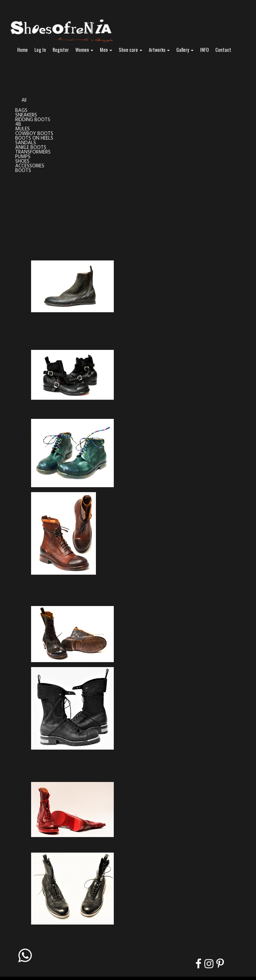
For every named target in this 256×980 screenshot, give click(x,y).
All (24, 101)
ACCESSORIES (30, 166)
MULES (22, 129)
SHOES (22, 162)
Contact (223, 50)
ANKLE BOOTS (31, 148)
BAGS (21, 111)
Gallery (185, 50)
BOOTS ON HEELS (34, 138)
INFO (204, 50)
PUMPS (23, 157)
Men (106, 50)
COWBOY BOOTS (34, 134)
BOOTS (23, 171)
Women (84, 50)
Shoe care (130, 50)
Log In (40, 50)
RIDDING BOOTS (33, 120)
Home (22, 50)
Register (61, 50)
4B (18, 125)
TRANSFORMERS (33, 152)
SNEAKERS (26, 115)
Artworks (159, 50)
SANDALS (26, 143)
